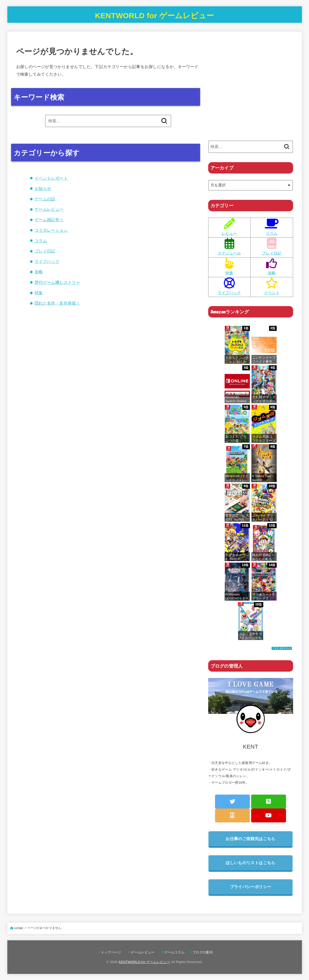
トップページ (113, 952)
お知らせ (43, 188)
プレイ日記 (45, 251)
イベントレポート (51, 178)
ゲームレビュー (49, 209)
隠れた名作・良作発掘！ (57, 303)
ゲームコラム (176, 952)
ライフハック (47, 261)
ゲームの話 (45, 199)
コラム (41, 241)
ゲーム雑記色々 (49, 220)
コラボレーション (51, 230)
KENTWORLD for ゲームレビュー (154, 16)
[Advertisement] (251, 93)
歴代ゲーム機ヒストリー (57, 282)
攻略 (39, 272)
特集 (39, 293)
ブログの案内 (203, 952)
